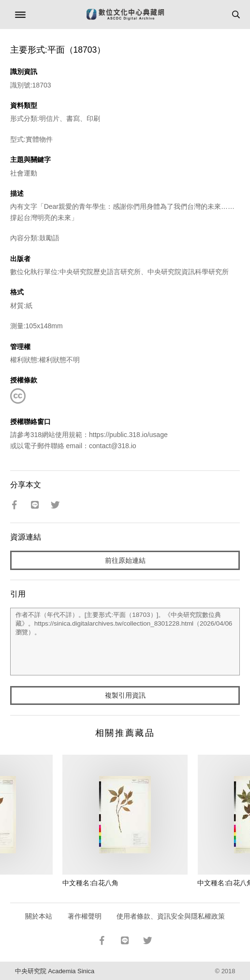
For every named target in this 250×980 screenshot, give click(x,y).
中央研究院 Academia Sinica (55, 971)
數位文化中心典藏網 (125, 15)
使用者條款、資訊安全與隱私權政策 (171, 916)
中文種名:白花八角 (90, 883)
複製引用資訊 (125, 695)
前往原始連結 (125, 560)
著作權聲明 (85, 916)
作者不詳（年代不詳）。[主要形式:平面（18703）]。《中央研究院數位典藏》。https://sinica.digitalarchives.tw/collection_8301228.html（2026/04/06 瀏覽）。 (125, 642)
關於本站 (39, 916)
